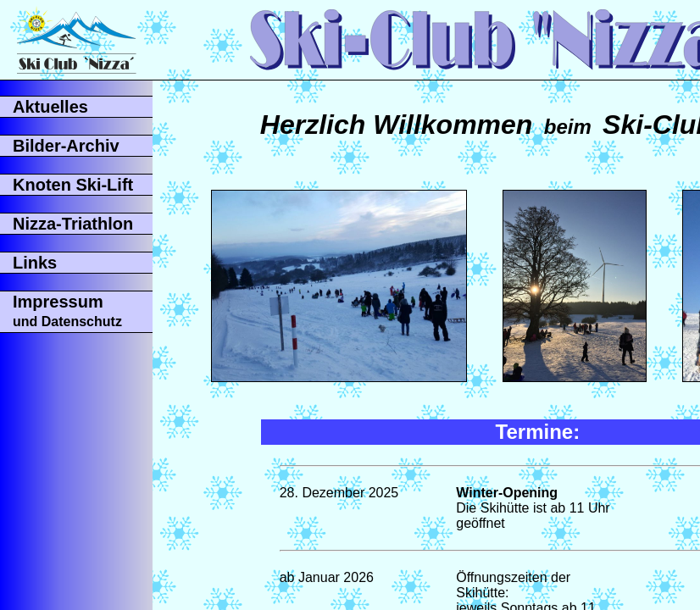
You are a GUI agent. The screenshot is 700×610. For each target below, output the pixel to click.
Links (35, 263)
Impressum (67, 311)
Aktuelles (50, 107)
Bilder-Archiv (66, 146)
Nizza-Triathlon (73, 224)
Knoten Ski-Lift (73, 185)
